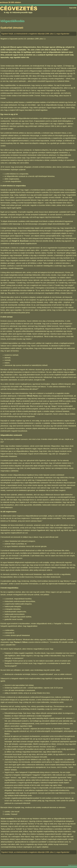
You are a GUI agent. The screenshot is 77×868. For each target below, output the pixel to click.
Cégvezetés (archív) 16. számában (22, 39)
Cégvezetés (19, 9)
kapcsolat (73, 8)
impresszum (73, 865)
